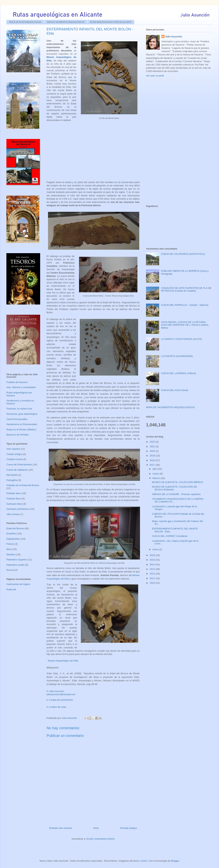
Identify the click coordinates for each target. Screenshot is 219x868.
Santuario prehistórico (18, 509)
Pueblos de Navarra (17, 382)
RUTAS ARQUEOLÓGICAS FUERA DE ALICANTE (111, 22)
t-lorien (144, 861)
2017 (153, 465)
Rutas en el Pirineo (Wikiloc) (21, 430)
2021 (153, 446)
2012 (153, 574)
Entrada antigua (128, 828)
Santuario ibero (14, 504)
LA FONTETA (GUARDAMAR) (177, 356)
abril (155, 469)
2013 (153, 569)
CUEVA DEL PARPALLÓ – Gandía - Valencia (185, 305)
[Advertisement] (173, 141)
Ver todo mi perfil (155, 76)
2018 (153, 460)
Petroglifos (12, 480)
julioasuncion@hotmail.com (61, 694)
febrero (157, 478)
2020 (153, 451)
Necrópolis (12, 475)
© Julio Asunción (55, 691)
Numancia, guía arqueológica (22, 414)
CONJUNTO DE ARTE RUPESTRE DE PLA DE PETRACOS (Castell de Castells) (186, 289)
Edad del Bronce (15, 528)
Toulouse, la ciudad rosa (19, 409)
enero (156, 549)
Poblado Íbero (14, 499)
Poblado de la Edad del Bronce (23, 485)
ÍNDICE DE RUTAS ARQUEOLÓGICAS (25, 22)
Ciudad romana (15, 459)
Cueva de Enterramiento (19, 465)
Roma (10, 570)
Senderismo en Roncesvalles (22, 424)
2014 (153, 564)
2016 (153, 555)
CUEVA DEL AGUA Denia (174, 390)
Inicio (96, 828)
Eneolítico (12, 534)
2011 (153, 578)
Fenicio (10, 544)
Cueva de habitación (17, 470)
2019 (153, 456)
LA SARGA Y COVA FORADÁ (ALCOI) (181, 339)
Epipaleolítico (13, 539)
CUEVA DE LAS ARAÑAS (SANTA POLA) (183, 254)
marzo (156, 474)
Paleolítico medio (15, 565)
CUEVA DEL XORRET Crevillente (170, 536)
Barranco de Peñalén (18, 435)
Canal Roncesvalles (17, 419)
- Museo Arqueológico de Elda (62, 661)
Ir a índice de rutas (56, 707)
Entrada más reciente (61, 828)
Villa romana (13, 514)
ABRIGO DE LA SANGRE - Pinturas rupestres (176, 494)
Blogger (175, 861)
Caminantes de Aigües (18, 584)
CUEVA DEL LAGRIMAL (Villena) (178, 373)
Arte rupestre (13, 449)
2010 (153, 583)
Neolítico (11, 554)
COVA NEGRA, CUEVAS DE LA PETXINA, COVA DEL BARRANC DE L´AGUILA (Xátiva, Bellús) (185, 325)
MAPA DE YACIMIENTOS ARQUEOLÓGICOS (66, 22)
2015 (153, 560)
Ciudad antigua (14, 454)
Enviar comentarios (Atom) (101, 839)
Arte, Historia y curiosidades (21, 387)
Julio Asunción (174, 37)
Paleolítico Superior (17, 560)
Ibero (9, 549)
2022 (153, 442)
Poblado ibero (14, 493)
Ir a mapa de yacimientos (60, 700)
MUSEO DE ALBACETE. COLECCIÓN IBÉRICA (177, 482)
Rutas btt (11, 589)
